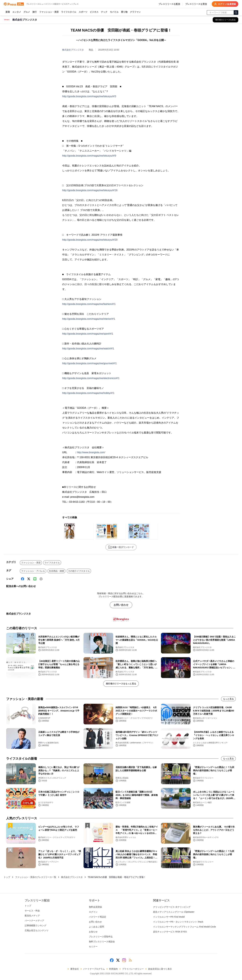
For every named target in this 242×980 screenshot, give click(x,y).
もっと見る (228, 699)
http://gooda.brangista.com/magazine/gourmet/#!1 (89, 363)
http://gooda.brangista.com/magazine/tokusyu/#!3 (89, 96)
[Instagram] (124, 960)
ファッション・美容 (49, 12)
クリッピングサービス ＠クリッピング (172, 907)
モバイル (114, 12)
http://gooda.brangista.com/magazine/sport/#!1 (88, 334)
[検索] (236, 13)
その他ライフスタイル (79, 571)
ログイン (93, 912)
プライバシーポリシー (133, 969)
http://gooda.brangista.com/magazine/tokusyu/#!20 (90, 240)
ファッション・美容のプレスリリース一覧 (36, 877)
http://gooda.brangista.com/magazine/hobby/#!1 (88, 393)
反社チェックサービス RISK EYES (170, 932)
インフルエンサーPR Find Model (169, 917)
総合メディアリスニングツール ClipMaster (174, 912)
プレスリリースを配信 (169, 4)
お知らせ (93, 932)
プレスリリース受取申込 (101, 937)
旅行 (35, 12)
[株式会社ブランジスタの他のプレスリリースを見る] (225, 20)
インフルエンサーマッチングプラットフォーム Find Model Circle (185, 927)
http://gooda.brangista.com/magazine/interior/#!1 (89, 319)
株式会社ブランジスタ (73, 50)
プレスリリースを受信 (196, 4)
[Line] (35, 579)
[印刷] (41, 579)
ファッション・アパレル (33, 571)
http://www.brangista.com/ (91, 452)
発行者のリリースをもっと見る (121, 684)
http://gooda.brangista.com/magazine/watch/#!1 (88, 349)
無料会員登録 (95, 907)
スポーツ (83, 12)
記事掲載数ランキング (35, 925)
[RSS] (130, 960)
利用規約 (113, 969)
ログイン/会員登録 (225, 4)
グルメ (27, 12)
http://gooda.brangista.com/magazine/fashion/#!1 (89, 304)
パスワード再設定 (98, 917)
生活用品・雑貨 (56, 571)
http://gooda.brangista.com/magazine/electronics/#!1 (91, 378)
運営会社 (75, 969)
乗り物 (124, 12)
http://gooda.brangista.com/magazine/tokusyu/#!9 (89, 156)
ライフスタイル (69, 12)
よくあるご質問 (96, 927)
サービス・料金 (32, 911)
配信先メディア (32, 916)
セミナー (93, 946)
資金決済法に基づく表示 (160, 969)
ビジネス (94, 12)
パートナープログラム (94, 969)
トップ (7, 877)
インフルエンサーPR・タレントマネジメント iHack (178, 922)
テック (104, 12)
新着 (8, 12)
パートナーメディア (34, 921)
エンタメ (17, 12)
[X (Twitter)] (29, 579)
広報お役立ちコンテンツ (37, 930)
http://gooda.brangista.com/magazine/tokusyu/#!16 (90, 190)
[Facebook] (23, 579)
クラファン (135, 12)
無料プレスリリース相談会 (102, 942)
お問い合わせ (121, 605)
